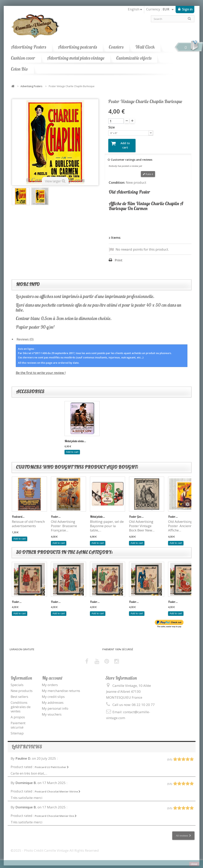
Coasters (116, 47)
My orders (50, 681)
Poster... (56, 513)
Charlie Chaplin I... (76, 438)
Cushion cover (23, 58)
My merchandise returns (61, 687)
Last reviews (27, 743)
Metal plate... (97, 513)
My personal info (55, 705)
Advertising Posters (28, 47)
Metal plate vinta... (114, 438)
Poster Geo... (136, 513)
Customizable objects (134, 58)
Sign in (187, 9)
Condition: (117, 179)
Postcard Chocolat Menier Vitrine (58, 788)
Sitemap (17, 730)
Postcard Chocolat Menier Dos (56, 813)
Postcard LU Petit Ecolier (52, 764)
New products (22, 687)
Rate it (148, 171)
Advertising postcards (77, 47)
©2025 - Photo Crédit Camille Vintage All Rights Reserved (55, 847)
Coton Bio (19, 69)
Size (112, 127)
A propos (18, 714)
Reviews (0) (25, 336)
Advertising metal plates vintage (76, 58)
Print (119, 257)
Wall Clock (145, 47)
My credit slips (53, 693)
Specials (17, 681)
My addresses (53, 699)
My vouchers (52, 711)
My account (52, 674)
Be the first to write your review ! (41, 369)
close (194, 864)
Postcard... (18, 513)
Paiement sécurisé (18, 722)
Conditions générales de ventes (21, 703)
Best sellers (19, 693)
